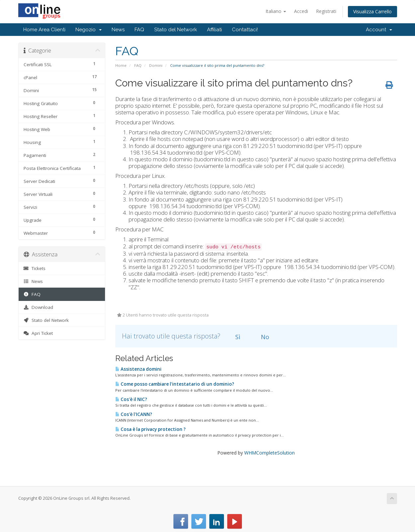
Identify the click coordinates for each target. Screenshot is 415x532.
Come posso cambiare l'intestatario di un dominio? (175, 384)
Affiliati (214, 30)
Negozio (89, 30)
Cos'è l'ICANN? (134, 414)
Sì (234, 337)
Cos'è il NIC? (131, 399)
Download (39, 307)
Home (121, 65)
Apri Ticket (38, 333)
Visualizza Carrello (372, 11)
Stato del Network (176, 30)
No (261, 337)
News (118, 30)
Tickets (35, 268)
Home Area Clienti (44, 30)
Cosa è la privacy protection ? (151, 429)
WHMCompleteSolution (269, 453)
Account (379, 30)
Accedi (301, 11)
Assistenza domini (138, 369)
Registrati (326, 11)
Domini (156, 65)
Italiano (276, 11)
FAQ (139, 30)
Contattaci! (245, 30)
